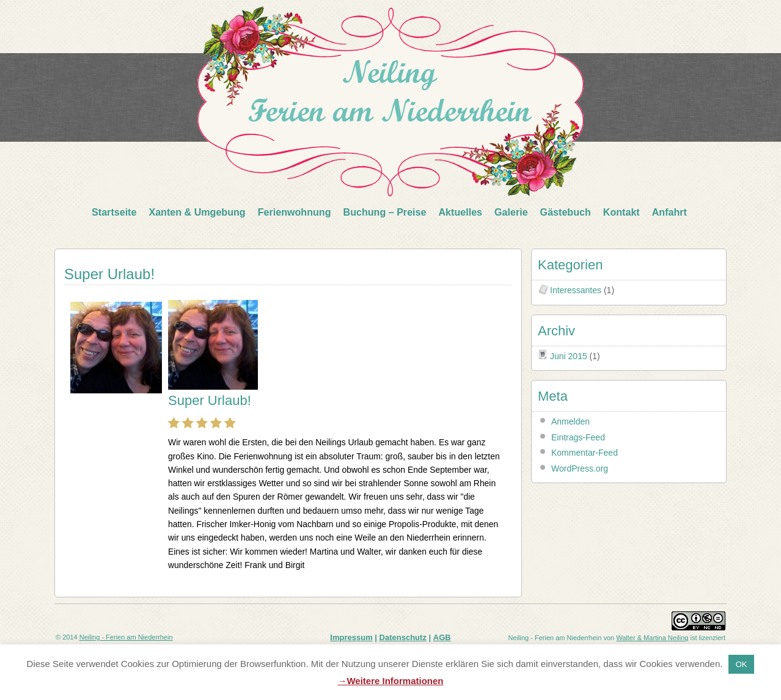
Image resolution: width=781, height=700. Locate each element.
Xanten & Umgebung (197, 212)
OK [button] (742, 664)
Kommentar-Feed (585, 453)
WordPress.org (580, 468)
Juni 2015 (569, 356)
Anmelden (570, 421)
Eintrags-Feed (578, 437)
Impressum (351, 637)
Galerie (511, 212)
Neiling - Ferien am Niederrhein (126, 637)
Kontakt (621, 212)
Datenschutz (403, 637)
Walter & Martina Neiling (652, 638)
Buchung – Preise (385, 212)
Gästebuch (566, 212)
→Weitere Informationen (390, 681)
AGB (442, 637)
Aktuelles (460, 212)
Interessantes (576, 290)
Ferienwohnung (295, 212)
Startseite (114, 212)
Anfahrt (669, 212)
